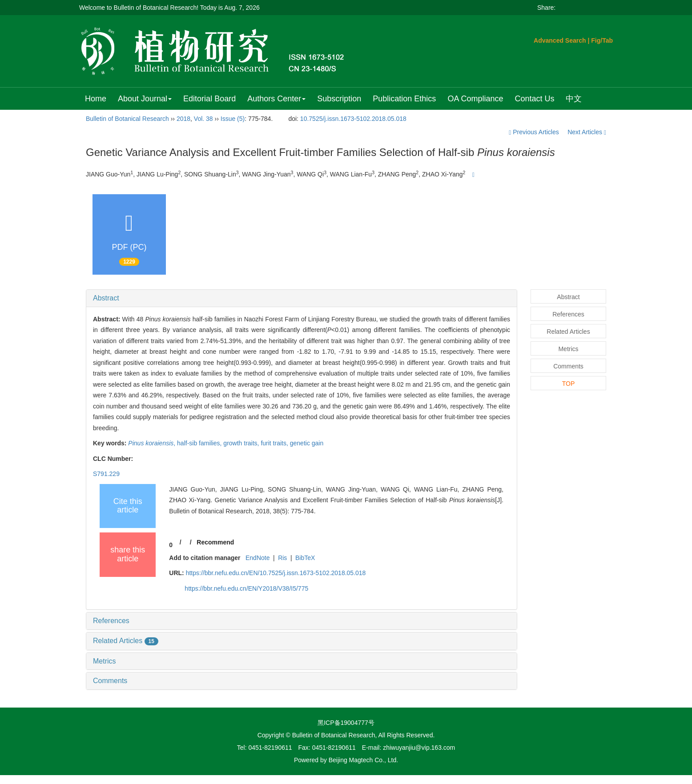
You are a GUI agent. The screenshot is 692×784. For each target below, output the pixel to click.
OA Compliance (475, 99)
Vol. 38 (203, 119)
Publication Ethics (404, 99)
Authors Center (276, 99)
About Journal (145, 99)
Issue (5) (233, 119)
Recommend (215, 542)
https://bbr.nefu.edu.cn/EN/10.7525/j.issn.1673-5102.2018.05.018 (276, 573)
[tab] (302, 298)
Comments (110, 681)
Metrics (105, 661)
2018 (183, 119)
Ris (282, 558)
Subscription (339, 99)
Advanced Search (560, 40)
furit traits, (275, 443)
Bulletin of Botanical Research (127, 119)
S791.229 (106, 474)
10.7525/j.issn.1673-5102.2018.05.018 (353, 119)
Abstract (106, 298)
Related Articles (126, 641)
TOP (569, 384)
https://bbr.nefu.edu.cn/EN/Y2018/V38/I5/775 (246, 588)
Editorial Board (209, 99)
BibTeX (305, 558)
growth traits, (242, 443)
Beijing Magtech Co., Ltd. (363, 760)
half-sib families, (200, 443)
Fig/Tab (602, 40)
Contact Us (534, 99)
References (111, 621)
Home (96, 99)
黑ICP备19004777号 (346, 723)
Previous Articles (535, 132)
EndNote (257, 558)
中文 (574, 99)
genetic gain (307, 443)
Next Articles (587, 132)
